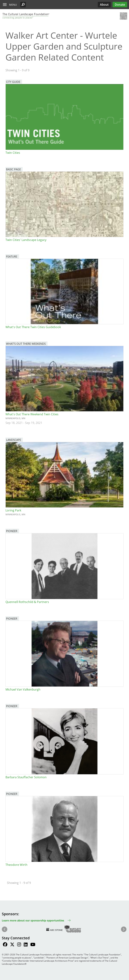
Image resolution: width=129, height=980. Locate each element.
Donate (120, 5)
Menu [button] (13, 5)
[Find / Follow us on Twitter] (12, 945)
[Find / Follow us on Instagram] (19, 945)
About (104, 5)
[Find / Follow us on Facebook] (5, 945)
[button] (23, 5)
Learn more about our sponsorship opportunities (33, 920)
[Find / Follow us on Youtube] (33, 945)
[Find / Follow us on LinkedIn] (26, 945)
